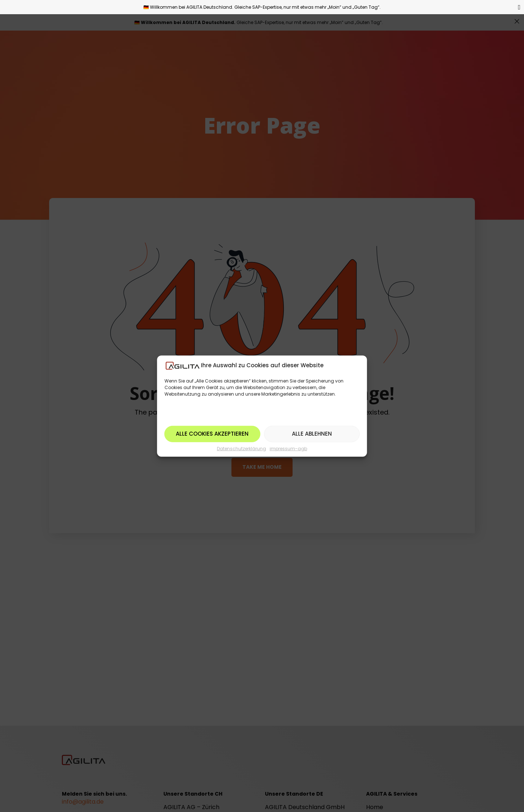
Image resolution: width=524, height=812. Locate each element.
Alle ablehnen (312, 434)
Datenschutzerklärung (241, 449)
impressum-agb (288, 449)
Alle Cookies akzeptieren (212, 434)
